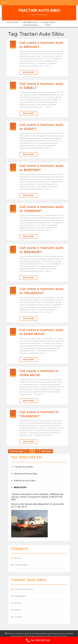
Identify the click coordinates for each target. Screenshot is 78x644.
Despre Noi (20, 596)
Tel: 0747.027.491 (38, 640)
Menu (4, 3)
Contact (18, 617)
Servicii (18, 558)
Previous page (16, 451)
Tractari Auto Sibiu (39, 10)
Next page (46, 451)
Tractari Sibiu (21, 565)
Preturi (18, 610)
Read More (28, 72)
